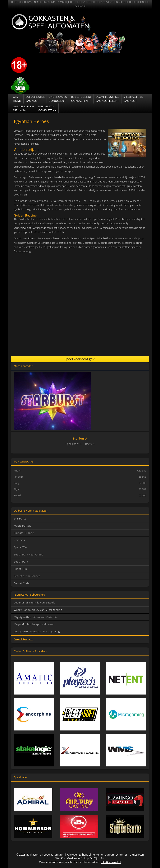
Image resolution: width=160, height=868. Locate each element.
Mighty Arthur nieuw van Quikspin (36, 617)
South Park (21, 562)
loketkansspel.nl (111, 862)
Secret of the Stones (27, 576)
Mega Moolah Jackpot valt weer (34, 624)
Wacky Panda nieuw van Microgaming (38, 610)
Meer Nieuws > (23, 639)
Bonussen (58, 99)
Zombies (19, 540)
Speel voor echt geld (80, 359)
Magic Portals (23, 526)
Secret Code (22, 583)
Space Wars (21, 547)
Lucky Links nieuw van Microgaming (37, 631)
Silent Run (21, 569)
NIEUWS (24, 108)
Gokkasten (81, 99)
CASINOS (133, 99)
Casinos (35, 99)
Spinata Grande (24, 533)
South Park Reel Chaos (29, 555)
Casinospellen (107, 99)
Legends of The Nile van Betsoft (35, 603)
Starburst (20, 519)
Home (17, 99)
